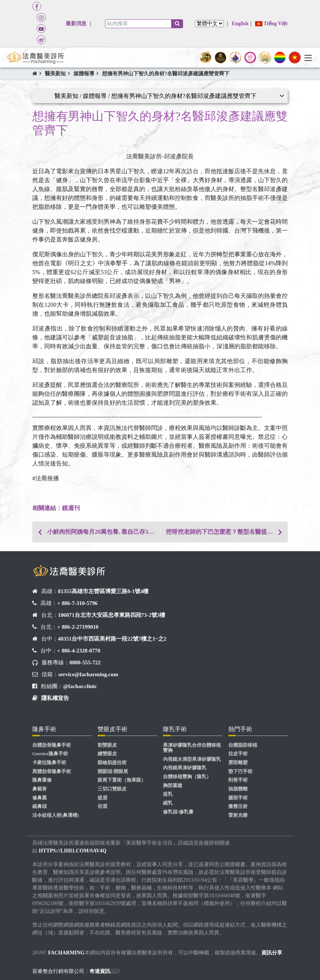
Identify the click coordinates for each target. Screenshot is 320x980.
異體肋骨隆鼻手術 (52, 772)
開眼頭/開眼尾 (113, 772)
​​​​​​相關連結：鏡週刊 (56, 508)
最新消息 (76, 24)
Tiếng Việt (271, 24)
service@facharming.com (88, 674)
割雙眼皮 (107, 745)
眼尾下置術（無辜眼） (122, 780)
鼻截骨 (40, 789)
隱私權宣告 (55, 698)
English (240, 24)
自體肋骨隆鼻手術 (52, 745)
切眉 (102, 806)
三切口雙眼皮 (112, 789)
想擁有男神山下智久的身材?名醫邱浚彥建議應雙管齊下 (166, 74)
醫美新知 (55, 74)
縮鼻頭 (40, 806)
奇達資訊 (100, 971)
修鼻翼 (40, 798)
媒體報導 (84, 74)
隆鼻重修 (42, 780)
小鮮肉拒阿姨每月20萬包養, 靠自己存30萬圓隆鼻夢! (104, 532)
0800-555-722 (85, 662)
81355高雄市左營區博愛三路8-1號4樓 (103, 591)
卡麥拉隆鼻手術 (49, 763)
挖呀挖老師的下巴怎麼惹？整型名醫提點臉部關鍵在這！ (227, 532)
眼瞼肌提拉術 (112, 763)
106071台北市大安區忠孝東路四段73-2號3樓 (112, 615)
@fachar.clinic (80, 686)
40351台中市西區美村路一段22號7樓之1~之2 (112, 639)
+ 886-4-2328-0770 (79, 651)
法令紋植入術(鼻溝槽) (56, 815)
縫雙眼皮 (107, 754)
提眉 (102, 798)
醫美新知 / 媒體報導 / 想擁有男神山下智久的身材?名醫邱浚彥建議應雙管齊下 (156, 96)
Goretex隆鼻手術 (50, 754)
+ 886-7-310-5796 (77, 603)
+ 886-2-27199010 (78, 627)
